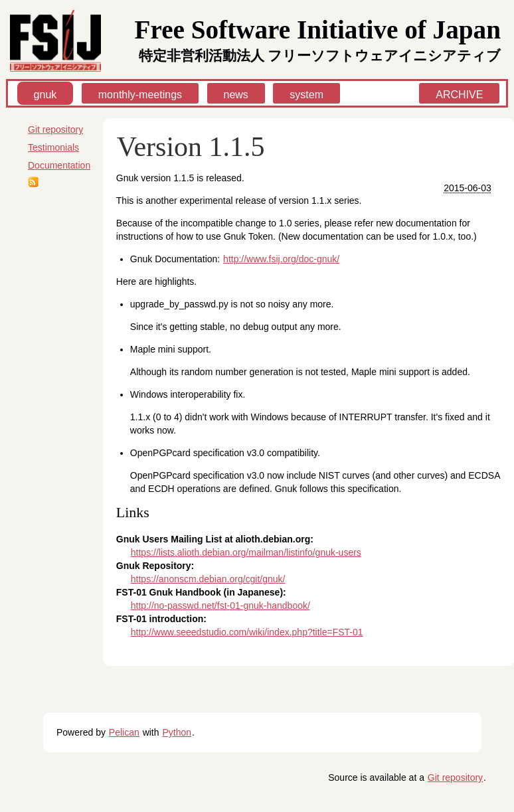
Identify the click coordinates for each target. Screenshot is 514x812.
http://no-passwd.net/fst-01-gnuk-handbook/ (220, 606)
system (306, 95)
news (236, 95)
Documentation (59, 165)
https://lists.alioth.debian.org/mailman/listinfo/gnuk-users (246, 552)
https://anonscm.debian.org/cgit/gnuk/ (208, 579)
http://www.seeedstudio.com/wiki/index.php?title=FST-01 (247, 632)
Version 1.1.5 (191, 147)
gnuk (45, 95)
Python (177, 732)
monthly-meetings (140, 95)
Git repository (55, 129)
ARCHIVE (459, 95)
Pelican (124, 732)
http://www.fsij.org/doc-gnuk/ (281, 259)
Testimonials (53, 147)
